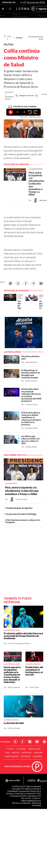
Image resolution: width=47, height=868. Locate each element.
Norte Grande (12, 756)
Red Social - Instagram (30, 742)
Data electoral (21, 15)
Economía (21, 749)
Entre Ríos (27, 753)
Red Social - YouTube (37, 742)
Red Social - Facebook (23, 742)
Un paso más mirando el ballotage (21, 514)
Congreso (37, 756)
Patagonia (26, 756)
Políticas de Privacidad (36, 804)
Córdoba (38, 753)
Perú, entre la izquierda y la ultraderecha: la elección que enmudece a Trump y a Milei (22, 491)
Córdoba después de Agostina (19, 508)
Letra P (9, 38)
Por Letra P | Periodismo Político (9, 95)
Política (19, 38)
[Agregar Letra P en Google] (27, 96)
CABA (7, 753)
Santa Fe (16, 753)
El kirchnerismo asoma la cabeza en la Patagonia (23, 521)
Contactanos (5, 742)
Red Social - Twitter (15, 742)
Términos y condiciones (21, 803)
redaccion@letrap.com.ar (31, 801)
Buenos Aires (34, 749)
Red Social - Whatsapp (44, 742)
